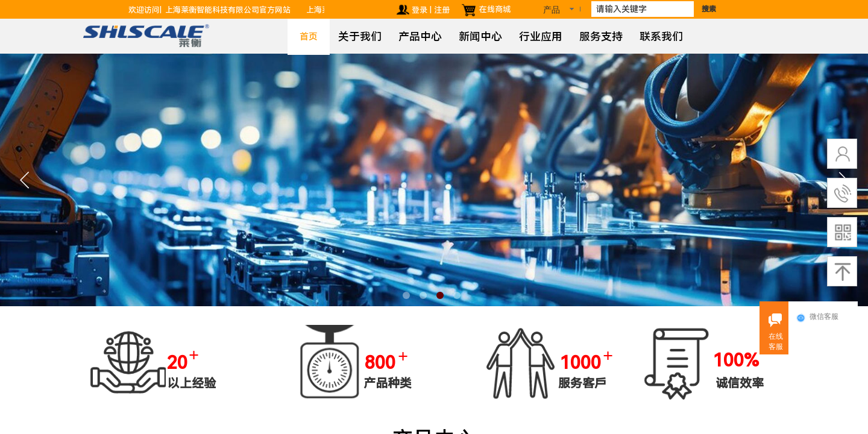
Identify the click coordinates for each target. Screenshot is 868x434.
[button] (406, 295)
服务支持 (601, 36)
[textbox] (643, 9)
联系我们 (661, 36)
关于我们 (360, 36)
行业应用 (541, 36)
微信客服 (817, 317)
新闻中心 (480, 36)
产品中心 (420, 36)
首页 (309, 37)
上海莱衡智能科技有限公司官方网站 (231, 10)
